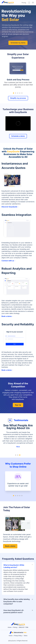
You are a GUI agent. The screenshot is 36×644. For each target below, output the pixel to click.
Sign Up (18, 405)
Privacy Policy (18, 636)
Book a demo (7, 316)
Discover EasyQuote (10, 207)
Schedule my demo (18, 43)
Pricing (24, 3)
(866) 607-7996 (24, 627)
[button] (18, 566)
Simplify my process (18, 98)
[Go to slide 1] (14, 93)
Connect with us (8, 261)
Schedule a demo (18, 136)
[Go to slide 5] (22, 93)
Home (10, 627)
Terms (26, 636)
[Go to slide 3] (18, 93)
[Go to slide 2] (16, 93)
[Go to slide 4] (20, 93)
